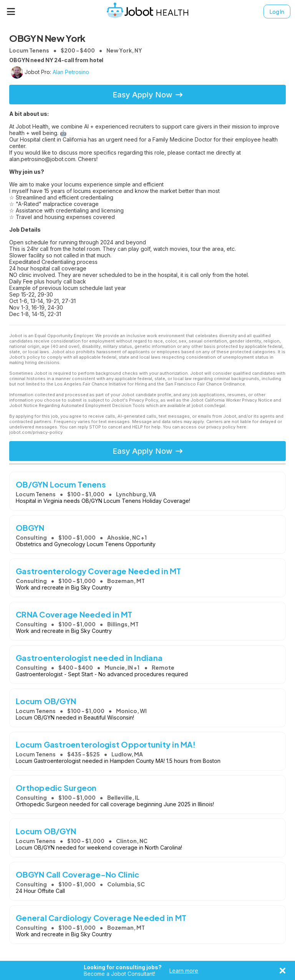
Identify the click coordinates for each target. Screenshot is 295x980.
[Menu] (11, 12)
